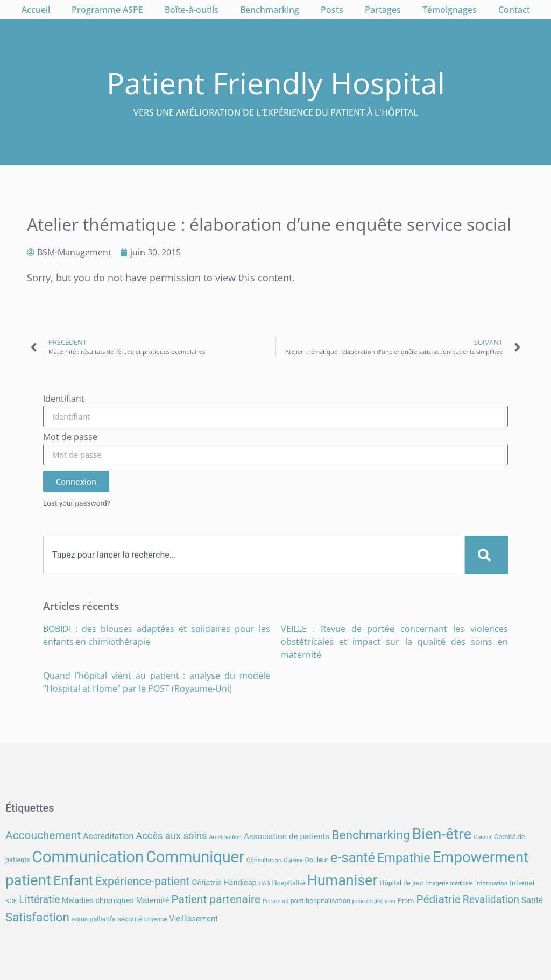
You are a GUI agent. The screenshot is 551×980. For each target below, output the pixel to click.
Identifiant (64, 399)
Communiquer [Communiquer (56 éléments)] (195, 857)
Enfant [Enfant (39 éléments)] (73, 880)
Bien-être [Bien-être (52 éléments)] (442, 834)
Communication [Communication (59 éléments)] (88, 857)
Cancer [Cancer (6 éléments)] (482, 837)
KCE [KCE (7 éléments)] (11, 901)
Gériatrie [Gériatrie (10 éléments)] (207, 883)
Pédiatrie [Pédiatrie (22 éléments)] (438, 899)
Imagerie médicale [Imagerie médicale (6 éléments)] (450, 883)
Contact (514, 10)
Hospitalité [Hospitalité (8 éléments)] (289, 883)
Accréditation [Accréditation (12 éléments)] (108, 836)
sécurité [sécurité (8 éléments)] (130, 919)
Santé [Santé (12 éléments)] (532, 900)
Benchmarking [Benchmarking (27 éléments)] (370, 835)
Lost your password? (77, 503)
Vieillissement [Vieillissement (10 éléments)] (193, 919)
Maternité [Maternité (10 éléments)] (153, 901)
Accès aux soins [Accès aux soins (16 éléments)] (171, 836)
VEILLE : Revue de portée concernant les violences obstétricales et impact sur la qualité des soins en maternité (394, 642)
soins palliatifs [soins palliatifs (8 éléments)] (94, 919)
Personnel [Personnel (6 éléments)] (275, 901)
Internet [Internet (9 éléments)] (522, 883)
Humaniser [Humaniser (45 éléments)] (342, 880)
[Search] (486, 555)
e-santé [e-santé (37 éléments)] (353, 858)
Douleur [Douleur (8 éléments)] (317, 860)
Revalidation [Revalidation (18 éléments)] (491, 900)
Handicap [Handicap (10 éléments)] (240, 883)
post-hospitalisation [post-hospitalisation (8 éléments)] (320, 901)
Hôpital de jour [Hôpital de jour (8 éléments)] (401, 883)
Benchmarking (270, 10)
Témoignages (450, 10)
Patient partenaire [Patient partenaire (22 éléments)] (216, 899)
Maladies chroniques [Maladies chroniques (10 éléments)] (98, 901)
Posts (332, 10)
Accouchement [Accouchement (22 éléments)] (43, 835)
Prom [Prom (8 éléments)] (406, 901)
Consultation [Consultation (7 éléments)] (264, 860)
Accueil (36, 10)
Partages (383, 10)
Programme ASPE (107, 10)
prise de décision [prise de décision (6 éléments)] (374, 901)
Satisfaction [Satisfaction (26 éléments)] (37, 917)
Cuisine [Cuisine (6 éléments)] (294, 860)
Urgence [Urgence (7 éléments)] (156, 919)
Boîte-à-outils (192, 10)
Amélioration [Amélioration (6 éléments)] (225, 837)
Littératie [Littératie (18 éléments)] (39, 900)
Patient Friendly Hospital (276, 83)
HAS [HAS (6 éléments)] (264, 883)
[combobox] (254, 555)
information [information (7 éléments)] (491, 883)
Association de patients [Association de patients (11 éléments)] (287, 836)
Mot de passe (70, 438)
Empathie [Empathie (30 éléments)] (404, 858)
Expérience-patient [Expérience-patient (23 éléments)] (142, 881)
